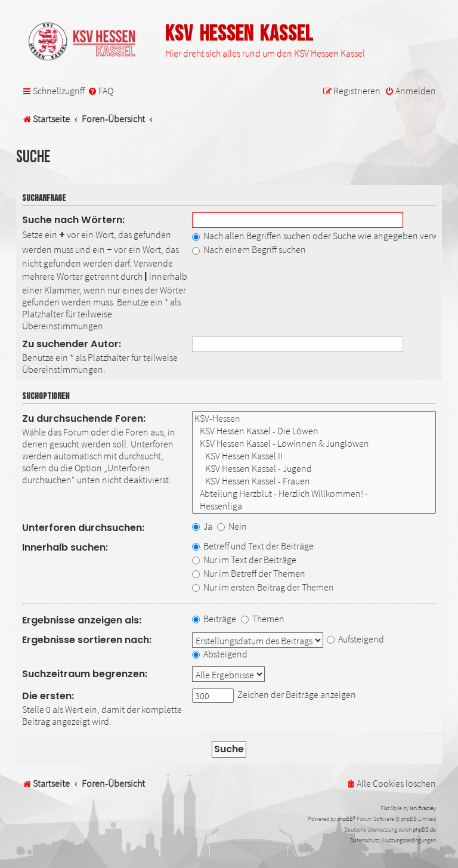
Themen (263, 619)
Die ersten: (48, 696)
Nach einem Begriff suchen (249, 249)
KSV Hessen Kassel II (314, 456)
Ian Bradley (423, 808)
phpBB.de (424, 830)
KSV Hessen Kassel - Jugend (314, 469)
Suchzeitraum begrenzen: (85, 674)
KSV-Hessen (314, 418)
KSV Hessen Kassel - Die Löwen (314, 431)
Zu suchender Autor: (72, 344)
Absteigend (220, 654)
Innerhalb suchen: (65, 547)
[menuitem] (100, 91)
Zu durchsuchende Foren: (84, 418)
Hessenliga (314, 506)
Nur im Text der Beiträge (244, 560)
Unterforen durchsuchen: (83, 528)
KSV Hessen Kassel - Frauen (314, 481)
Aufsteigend (355, 639)
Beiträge (214, 619)
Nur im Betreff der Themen (249, 573)
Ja (202, 526)
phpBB (345, 819)
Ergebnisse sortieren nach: (87, 640)
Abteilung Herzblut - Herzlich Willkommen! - (314, 494)
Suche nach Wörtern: (73, 220)
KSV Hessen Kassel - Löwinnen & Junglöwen (314, 444)
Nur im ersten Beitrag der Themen (263, 587)
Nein (232, 526)
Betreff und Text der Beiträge (253, 546)
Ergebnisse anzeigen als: (82, 620)
